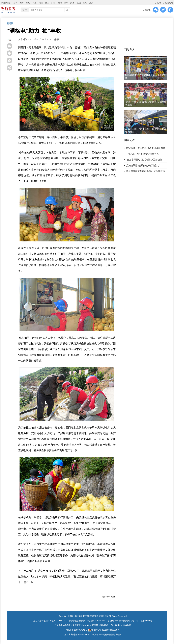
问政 (34, 3)
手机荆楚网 (168, 3)
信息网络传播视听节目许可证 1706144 (72, 625)
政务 (22, 3)
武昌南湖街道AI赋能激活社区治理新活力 (147, 171)
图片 (85, 3)
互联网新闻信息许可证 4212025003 (49, 621)
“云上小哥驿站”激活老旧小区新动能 (144, 160)
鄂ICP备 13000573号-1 (77, 630)
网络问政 (129, 140)
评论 (28, 3)
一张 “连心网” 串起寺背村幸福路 (142, 154)
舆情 (41, 3)
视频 (79, 3)
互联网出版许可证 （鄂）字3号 (106, 625)
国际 (66, 3)
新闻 (16, 3)
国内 (60, 3)
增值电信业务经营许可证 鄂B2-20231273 (87, 621)
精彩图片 (129, 49)
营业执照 (127, 625)
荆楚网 (10, 23)
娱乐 (72, 3)
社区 (47, 3)
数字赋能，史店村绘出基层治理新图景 (146, 148)
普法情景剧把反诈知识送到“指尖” (143, 165)
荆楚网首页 (6, 3)
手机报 (158, 3)
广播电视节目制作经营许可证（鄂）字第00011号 (130, 621)
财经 (53, 3)
